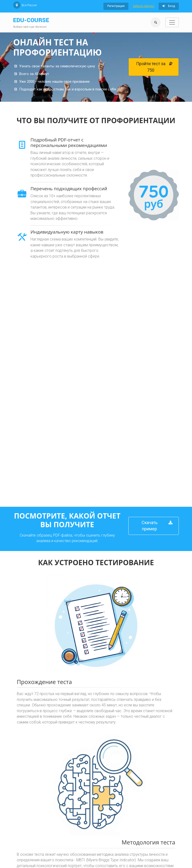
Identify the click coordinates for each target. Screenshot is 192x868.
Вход (169, 6)
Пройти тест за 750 (154, 65)
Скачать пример (157, 524)
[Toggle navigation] (172, 22)
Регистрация (116, 6)
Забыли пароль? (144, 6)
